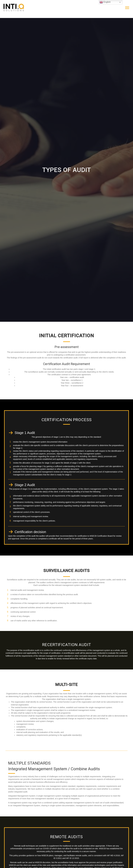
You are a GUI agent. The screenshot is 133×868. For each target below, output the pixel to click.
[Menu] (127, 8)
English (105, 2)
